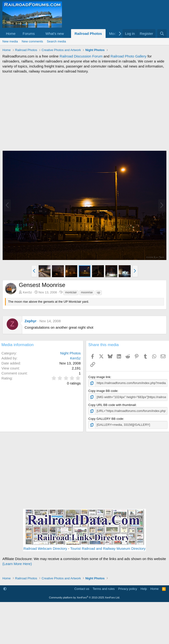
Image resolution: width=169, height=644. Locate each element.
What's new (55, 34)
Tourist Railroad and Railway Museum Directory (108, 548)
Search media (56, 41)
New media (10, 41)
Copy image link (100, 377)
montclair (71, 292)
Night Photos (71, 353)
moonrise (87, 292)
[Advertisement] (84, 112)
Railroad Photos (88, 34)
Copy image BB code (103, 391)
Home (11, 34)
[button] (39, 34)
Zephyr (31, 321)
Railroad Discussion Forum (81, 56)
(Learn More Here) (17, 564)
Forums (29, 34)
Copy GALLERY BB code (106, 419)
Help (144, 589)
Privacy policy (128, 589)
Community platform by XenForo (85, 597)
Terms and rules (104, 589)
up (99, 292)
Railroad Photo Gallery (129, 56)
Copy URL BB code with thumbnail (112, 405)
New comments (32, 41)
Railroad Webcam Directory (45, 548)
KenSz (27, 292)
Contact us (82, 589)
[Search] (162, 34)
